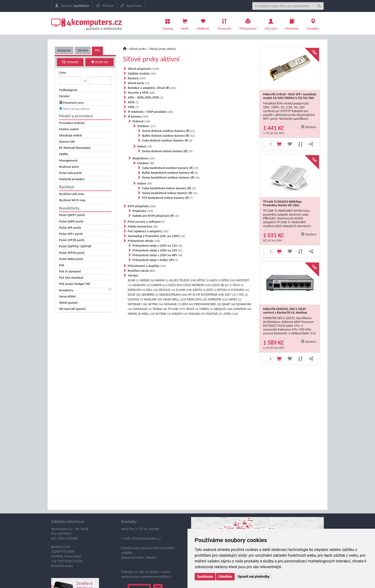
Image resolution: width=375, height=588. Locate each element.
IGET (231, 295)
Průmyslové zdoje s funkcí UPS (155, 260)
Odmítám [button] (225, 577)
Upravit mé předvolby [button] (253, 577)
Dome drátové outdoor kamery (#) (168, 131)
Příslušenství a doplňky (147, 266)
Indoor (145, 146)
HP (192, 295)
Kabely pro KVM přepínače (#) (156, 216)
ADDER (147, 280)
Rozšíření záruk (141, 271)
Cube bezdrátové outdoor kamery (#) (170, 168)
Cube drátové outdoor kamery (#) (167, 140)
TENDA (160, 309)
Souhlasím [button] (205, 577)
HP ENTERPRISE (210, 295)
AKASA (162, 280)
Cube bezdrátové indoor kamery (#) (169, 188)
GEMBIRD (150, 295)
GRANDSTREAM (173, 295)
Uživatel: (72, 6)
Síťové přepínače (143, 69)
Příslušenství (248, 23)
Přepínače (143, 211)
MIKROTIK (218, 299)
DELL (152, 290)
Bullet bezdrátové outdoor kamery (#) (170, 173)
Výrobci (83, 50)
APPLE (203, 280)
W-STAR (163, 314)
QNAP (229, 304)
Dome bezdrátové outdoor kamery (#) (171, 177)
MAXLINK (153, 299)
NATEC (235, 299)
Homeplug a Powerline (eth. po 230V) (156, 236)
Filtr (97, 50)
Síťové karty (139, 83)
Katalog (168, 23)
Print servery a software (146, 222)
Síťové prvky (138, 49)
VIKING (134, 314)
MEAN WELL (174, 299)
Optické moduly (142, 73)
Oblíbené (203, 23)
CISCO (175, 285)
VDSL (133, 107)
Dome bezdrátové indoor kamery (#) (170, 193)
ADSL (133, 102)
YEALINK (197, 314)
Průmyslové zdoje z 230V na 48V (157, 255)
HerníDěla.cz (163, 577)
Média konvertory (143, 226)
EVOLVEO (240, 290)
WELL (148, 314)
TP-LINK (176, 309)
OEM (187, 304)
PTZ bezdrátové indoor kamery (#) (167, 198)
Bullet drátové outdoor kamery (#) (168, 136)
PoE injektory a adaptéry (148, 231)
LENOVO (135, 299)
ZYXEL (231, 314)
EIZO (212, 290)
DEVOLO (167, 290)
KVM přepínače (142, 206)
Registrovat (131, 6)
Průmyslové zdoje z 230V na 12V (157, 246)
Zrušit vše (100, 62)
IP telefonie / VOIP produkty (151, 112)
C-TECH (237, 285)
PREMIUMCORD (208, 304)
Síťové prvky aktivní (76, 109)
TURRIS (206, 309)
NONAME (172, 304)
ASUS (215, 280)
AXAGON (142, 285)
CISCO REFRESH (197, 285)
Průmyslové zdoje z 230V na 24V (157, 250)
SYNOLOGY (142, 309)
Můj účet (271, 23)
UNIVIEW (242, 309)
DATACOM (137, 290)
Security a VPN (141, 93)
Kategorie (64, 50)
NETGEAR (138, 304)
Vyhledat (70, 62)
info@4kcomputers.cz (146, 538)
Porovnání (224, 23)
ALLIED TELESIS (183, 280)
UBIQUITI (223, 309)
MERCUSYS (197, 299)
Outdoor (146, 126)
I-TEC (243, 295)
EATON (199, 290)
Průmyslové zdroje (144, 241)
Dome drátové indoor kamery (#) (167, 151)
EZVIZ (134, 295)
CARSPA (159, 285)
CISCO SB (220, 285)
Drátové (141, 121)
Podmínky (292, 23)
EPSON (224, 290)
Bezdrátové (144, 158)
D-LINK (184, 290)
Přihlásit (105, 6)
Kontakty (313, 23)
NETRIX (156, 304)
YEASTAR (214, 314)
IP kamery (138, 117)
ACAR (133, 280)
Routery (137, 78)
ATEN (229, 280)
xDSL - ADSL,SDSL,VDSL (146, 97)
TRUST (192, 309)
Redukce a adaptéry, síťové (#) (152, 88)
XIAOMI (180, 314)
